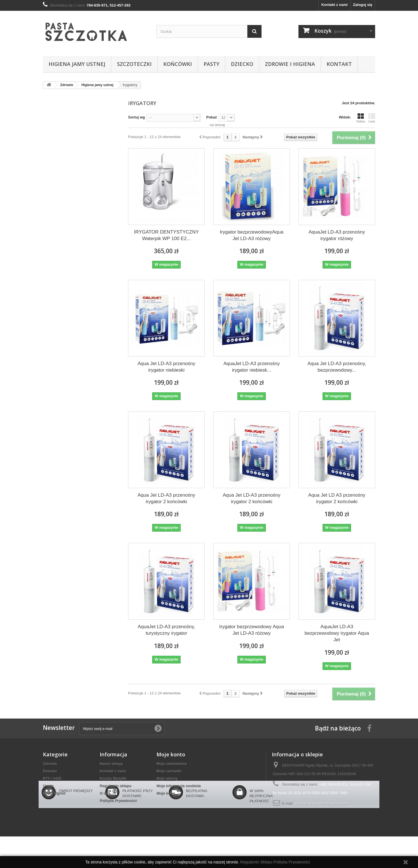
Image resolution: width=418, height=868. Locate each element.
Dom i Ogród (54, 793)
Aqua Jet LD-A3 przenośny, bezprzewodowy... (337, 367)
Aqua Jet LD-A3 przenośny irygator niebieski (166, 367)
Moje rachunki (169, 771)
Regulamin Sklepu (257, 862)
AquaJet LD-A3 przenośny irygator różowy (337, 235)
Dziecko (242, 64)
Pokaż (212, 117)
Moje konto (171, 754)
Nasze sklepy (111, 764)
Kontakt (339, 64)
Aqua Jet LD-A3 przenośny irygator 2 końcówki (166, 498)
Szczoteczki (134, 64)
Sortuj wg (136, 117)
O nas (105, 793)
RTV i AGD (52, 778)
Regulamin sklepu (115, 786)
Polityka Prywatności (118, 801)
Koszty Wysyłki (113, 778)
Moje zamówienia (172, 764)
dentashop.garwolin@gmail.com (321, 803)
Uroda (48, 786)
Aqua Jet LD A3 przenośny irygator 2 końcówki (337, 498)
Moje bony (166, 793)
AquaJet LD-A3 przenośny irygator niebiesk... (252, 367)
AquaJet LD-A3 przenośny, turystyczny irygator (166, 630)
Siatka (360, 118)
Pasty (211, 64)
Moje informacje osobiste (179, 786)
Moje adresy (167, 778)
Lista (372, 118)
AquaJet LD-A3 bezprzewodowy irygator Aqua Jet (337, 633)
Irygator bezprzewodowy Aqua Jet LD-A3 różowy (252, 630)
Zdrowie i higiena (290, 64)
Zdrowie (50, 764)
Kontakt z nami (335, 5)
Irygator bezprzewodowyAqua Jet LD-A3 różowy (252, 235)
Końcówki (178, 64)
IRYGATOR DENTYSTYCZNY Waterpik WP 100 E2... (167, 235)
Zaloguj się (363, 5)
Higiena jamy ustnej (77, 64)
